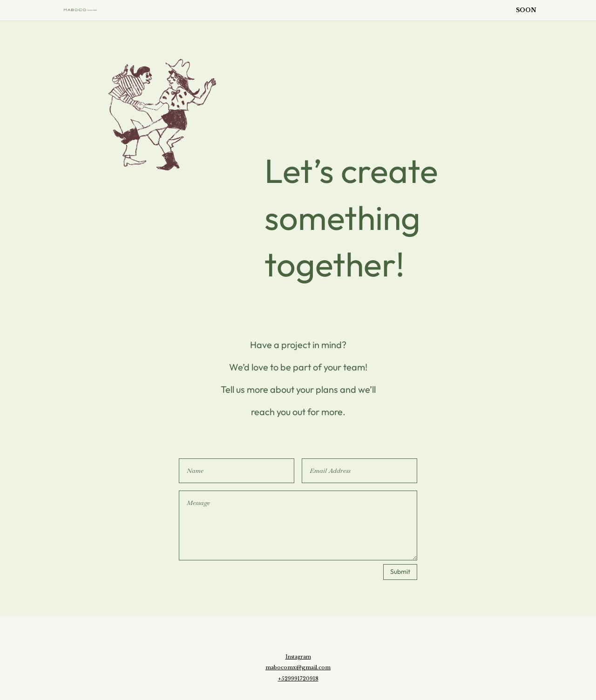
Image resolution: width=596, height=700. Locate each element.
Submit (400, 572)
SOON (526, 10)
